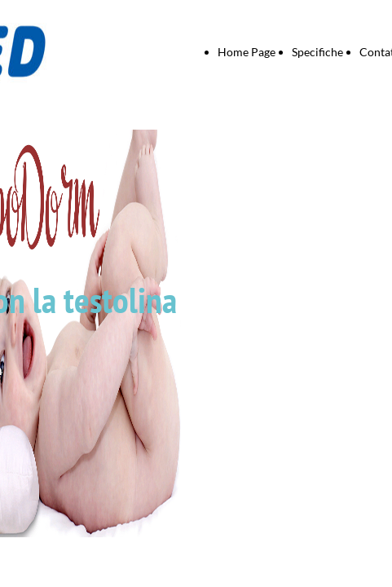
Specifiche (317, 52)
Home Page (247, 52)
